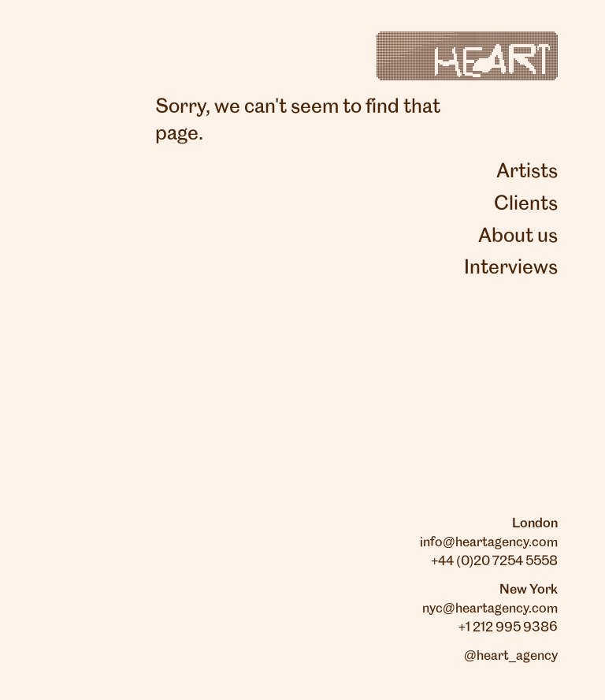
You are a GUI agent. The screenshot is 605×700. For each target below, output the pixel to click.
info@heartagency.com (489, 542)
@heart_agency (511, 656)
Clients (526, 204)
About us (518, 236)
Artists (527, 172)
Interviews (511, 268)
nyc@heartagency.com (490, 609)
